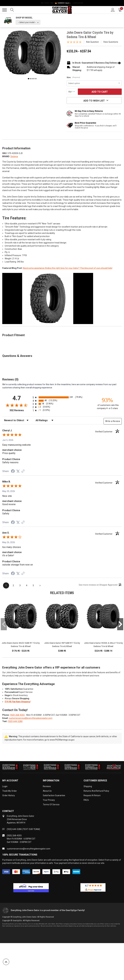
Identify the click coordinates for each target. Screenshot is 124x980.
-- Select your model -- (27, 22)
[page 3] (20, 585)
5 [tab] (36, 79)
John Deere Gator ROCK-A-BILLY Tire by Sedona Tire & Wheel (103, 645)
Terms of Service (51, 805)
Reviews (47, 786)
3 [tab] (32, 79)
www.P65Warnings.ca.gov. (62, 740)
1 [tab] (28, 79)
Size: (73, 77)
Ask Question (93, 42)
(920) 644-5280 (15, 721)
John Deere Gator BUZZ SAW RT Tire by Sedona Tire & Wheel (21, 645)
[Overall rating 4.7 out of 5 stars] (17, 405)
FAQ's (86, 800)
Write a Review (113, 421)
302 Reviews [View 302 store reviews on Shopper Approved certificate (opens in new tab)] (20, 410)
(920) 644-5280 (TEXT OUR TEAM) (23, 829)
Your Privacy (49, 800)
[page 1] (6, 585)
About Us (47, 791)
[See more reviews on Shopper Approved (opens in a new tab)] (23, 471)
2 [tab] (30, 79)
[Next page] (40, 585)
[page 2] (13, 585)
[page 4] (27, 585)
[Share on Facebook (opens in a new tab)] (13, 472)
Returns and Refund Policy (96, 791)
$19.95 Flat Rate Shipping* (18, 702)
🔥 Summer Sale (62, 3)
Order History (9, 795)
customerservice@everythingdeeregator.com (31, 718)
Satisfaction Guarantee (54, 795)
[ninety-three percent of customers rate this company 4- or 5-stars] (107, 403)
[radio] (62, 397)
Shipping (88, 786)
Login (5, 786)
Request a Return (92, 795)
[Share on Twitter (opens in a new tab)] (18, 471)
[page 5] (33, 585)
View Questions (111, 42)
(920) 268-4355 (17, 715)
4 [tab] (34, 79)
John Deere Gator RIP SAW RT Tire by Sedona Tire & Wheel (62, 645)
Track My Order (10, 791)
